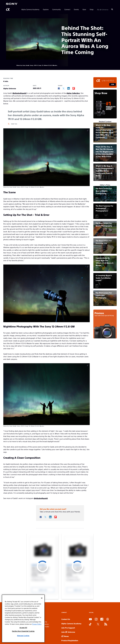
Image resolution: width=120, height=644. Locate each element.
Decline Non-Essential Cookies (23, 631)
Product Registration (70, 640)
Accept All (23, 628)
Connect (67, 9)
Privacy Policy (37, 624)
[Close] (42, 598)
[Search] (112, 9)
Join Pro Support (68, 628)
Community (56, 9)
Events (76, 9)
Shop (92, 9)
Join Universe (68, 632)
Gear (84, 9)
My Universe (103, 9)
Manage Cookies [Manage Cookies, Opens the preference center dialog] (23, 636)
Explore (46, 9)
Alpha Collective (73, 93)
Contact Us (66, 619)
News (65, 636)
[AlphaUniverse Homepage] (8, 9)
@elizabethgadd (19, 93)
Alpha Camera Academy (30, 9)
